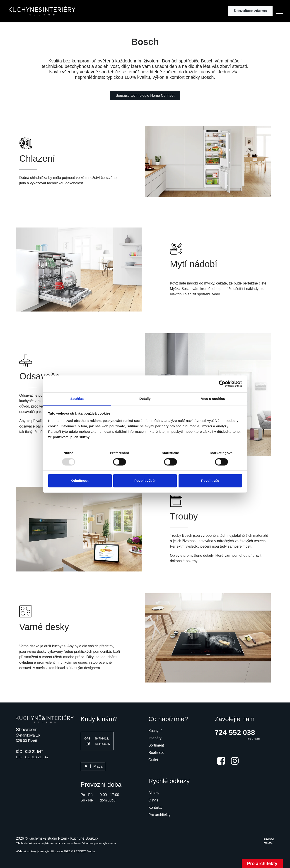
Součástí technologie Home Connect (145, 95)
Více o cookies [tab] (213, 399)
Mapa (93, 766)
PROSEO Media (84, 851)
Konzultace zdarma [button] (250, 11)
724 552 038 (235, 732)
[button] (280, 11)
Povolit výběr (145, 481)
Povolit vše (210, 481)
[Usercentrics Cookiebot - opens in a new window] (222, 384)
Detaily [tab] (145, 399)
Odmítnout (80, 481)
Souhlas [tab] (77, 399)
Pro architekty (262, 863)
